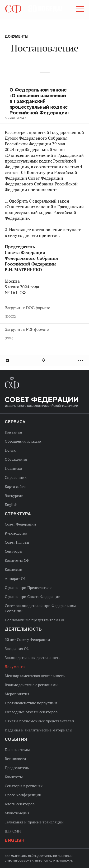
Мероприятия (17, 694)
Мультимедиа (17, 813)
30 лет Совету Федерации (27, 639)
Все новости (15, 759)
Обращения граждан (23, 441)
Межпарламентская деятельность (35, 676)
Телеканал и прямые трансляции (34, 822)
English (11, 505)
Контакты (13, 432)
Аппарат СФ (16, 578)
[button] (80, 10)
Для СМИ (13, 831)
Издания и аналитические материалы (39, 730)
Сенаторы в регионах (24, 786)
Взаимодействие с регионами (31, 685)
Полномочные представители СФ (35, 620)
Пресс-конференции (23, 795)
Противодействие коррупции (31, 703)
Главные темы (17, 750)
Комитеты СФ (17, 560)
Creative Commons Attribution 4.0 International (39, 861)
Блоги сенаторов (20, 804)
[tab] (44, 360)
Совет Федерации (20, 524)
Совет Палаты (17, 542)
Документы (16, 36)
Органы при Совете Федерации (33, 597)
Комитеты (14, 777)
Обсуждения (16, 459)
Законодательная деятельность (33, 658)
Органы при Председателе (28, 587)
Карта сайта (15, 486)
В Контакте (7, 360)
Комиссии (14, 569)
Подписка (13, 468)
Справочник (16, 477)
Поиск (10, 450)
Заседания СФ (17, 648)
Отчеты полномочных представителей (39, 721)
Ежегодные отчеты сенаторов (31, 712)
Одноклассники (44, 360)
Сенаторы (14, 551)
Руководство (16, 533)
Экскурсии (14, 495)
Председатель (17, 768)
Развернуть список (81, 360)
